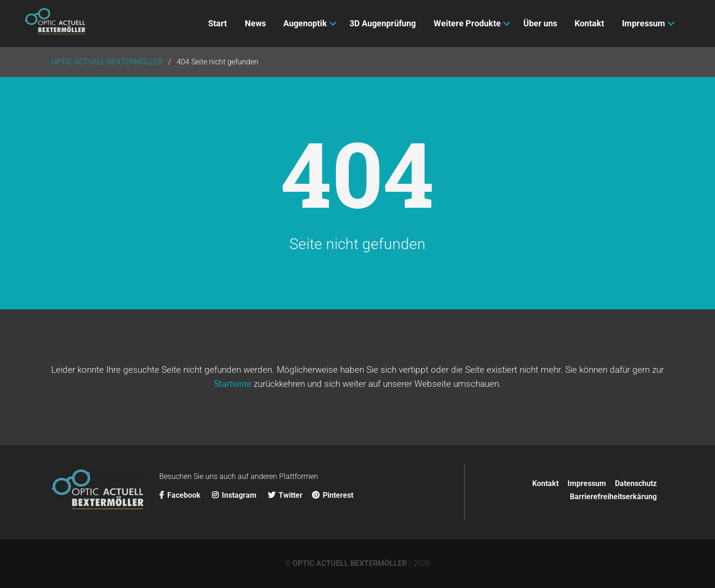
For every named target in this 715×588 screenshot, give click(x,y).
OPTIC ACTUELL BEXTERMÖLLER (350, 563)
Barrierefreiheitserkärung (613, 497)
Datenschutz (636, 483)
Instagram (235, 495)
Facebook (181, 495)
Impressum (587, 483)
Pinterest (333, 495)
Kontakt (545, 483)
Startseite (233, 384)
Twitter (285, 495)
